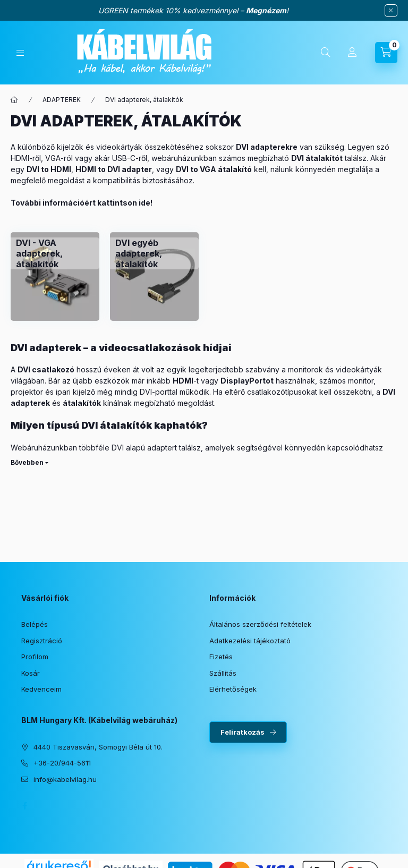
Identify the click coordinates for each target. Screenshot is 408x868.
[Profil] (352, 53)
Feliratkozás (243, 732)
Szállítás (223, 673)
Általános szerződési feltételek (260, 624)
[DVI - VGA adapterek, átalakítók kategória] (55, 253)
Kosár (31, 673)
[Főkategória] (14, 100)
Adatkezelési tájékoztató (250, 641)
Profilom (35, 657)
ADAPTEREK (62, 100)
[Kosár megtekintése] (386, 53)
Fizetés (221, 657)
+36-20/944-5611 (62, 763)
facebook (24, 806)
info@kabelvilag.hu (65, 779)
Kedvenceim (41, 689)
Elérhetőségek (233, 689)
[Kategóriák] (20, 53)
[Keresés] (326, 53)
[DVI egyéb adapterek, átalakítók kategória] (154, 253)
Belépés (35, 624)
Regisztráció (42, 641)
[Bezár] (391, 11)
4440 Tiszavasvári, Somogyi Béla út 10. (98, 747)
